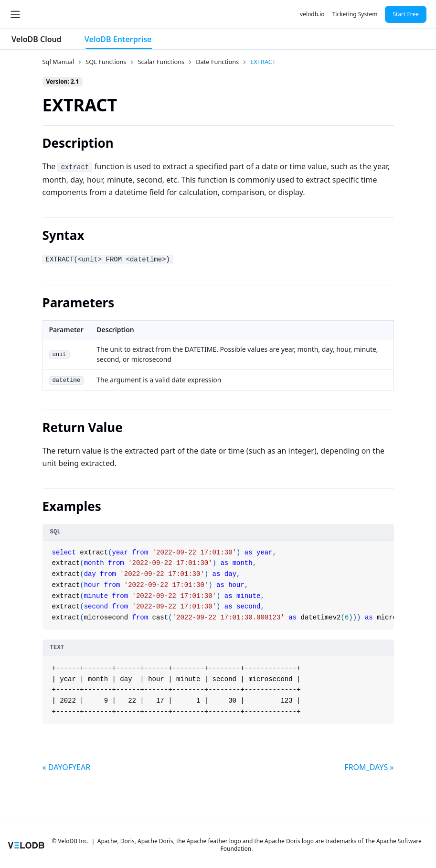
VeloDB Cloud (37, 39)
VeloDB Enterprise (118, 39)
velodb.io (312, 14)
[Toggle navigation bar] (15, 14)
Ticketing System (355, 14)
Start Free (406, 14)
